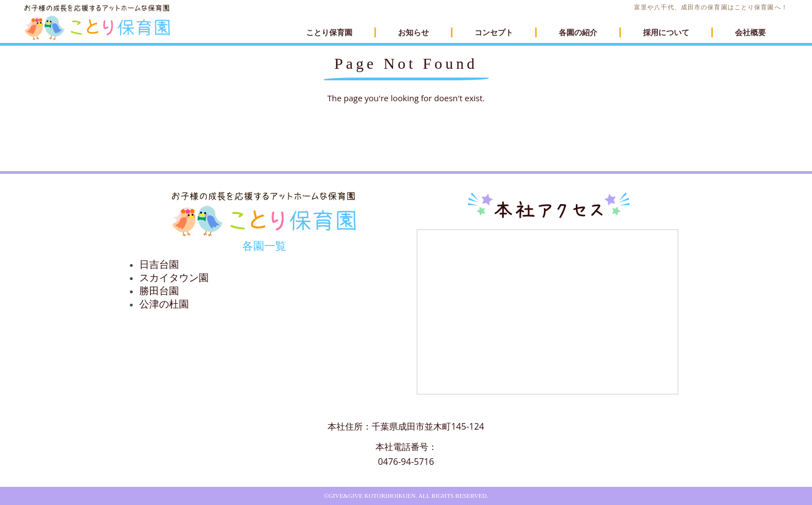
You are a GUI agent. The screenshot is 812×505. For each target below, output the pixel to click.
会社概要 (750, 32)
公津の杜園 (164, 304)
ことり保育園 (329, 32)
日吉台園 (159, 265)
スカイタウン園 (174, 278)
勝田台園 (159, 291)
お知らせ (413, 32)
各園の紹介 (578, 32)
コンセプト (494, 32)
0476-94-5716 (406, 462)
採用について (666, 32)
